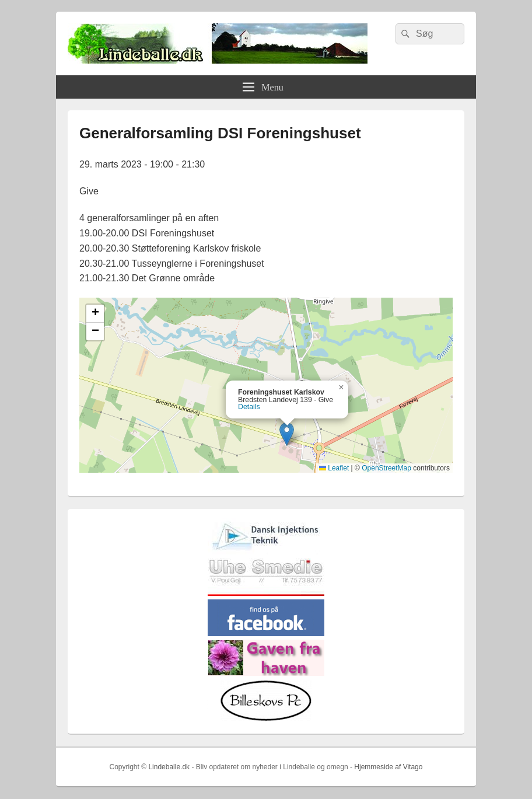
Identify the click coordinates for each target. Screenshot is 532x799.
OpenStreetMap (386, 468)
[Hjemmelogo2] (266, 552)
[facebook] (266, 634)
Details (249, 407)
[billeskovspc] (266, 719)
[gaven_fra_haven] (266, 673)
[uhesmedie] (266, 593)
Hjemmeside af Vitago (388, 767)
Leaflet (334, 468)
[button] (287, 434)
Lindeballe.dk (169, 767)
